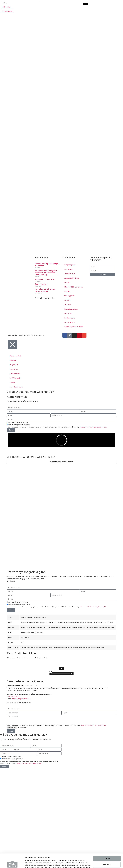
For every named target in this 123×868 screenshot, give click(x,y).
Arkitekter (68, 305)
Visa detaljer (29, 864)
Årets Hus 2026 (70, 274)
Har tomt (11, 422)
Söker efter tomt (22, 422)
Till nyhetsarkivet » (45, 298)
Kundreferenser (70, 318)
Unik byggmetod (70, 296)
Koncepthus (68, 314)
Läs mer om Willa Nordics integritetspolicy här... (94, 427)
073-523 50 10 (14, 696)
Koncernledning (70, 322)
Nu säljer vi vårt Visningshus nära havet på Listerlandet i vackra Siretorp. (46, 273)
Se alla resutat (7, 11)
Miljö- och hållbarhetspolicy (74, 287)
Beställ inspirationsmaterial (74, 327)
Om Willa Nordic (15, 378)
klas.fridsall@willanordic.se (21, 699)
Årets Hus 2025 (41, 284)
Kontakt (67, 283)
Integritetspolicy (70, 265)
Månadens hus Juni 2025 (45, 280)
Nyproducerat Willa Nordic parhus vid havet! (45, 290)
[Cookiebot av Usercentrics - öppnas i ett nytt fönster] (12, 864)
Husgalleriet (68, 269)
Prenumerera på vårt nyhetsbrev (19, 425)
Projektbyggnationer (71, 309)
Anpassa (107, 851)
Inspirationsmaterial (16, 387)
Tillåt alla (107, 845)
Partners (67, 291)
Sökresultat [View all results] (6, 7)
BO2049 (67, 300)
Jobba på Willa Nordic (72, 278)
